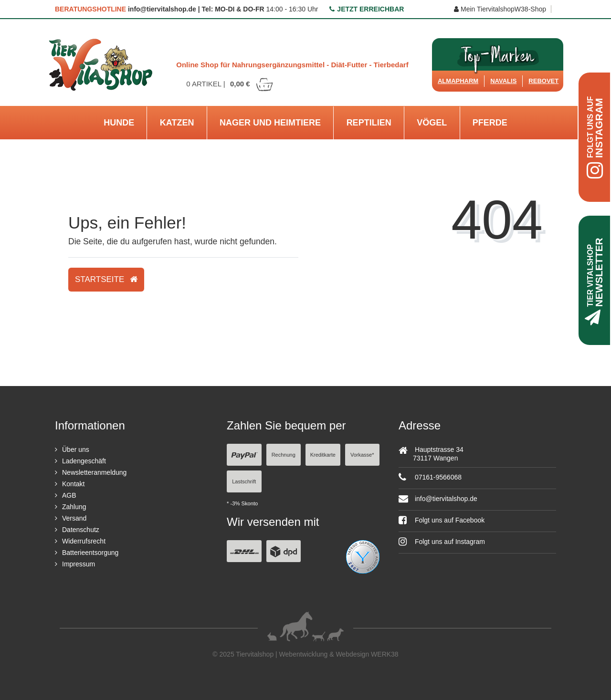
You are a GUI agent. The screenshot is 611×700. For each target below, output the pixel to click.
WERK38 (385, 654)
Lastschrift (244, 481)
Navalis (503, 81)
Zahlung (74, 507)
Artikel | (230, 84)
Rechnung (284, 455)
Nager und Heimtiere (270, 123)
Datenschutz (81, 530)
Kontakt (73, 484)
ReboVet (543, 81)
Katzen (177, 123)
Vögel (432, 123)
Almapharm (458, 81)
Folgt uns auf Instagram (442, 542)
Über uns (76, 449)
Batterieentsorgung (90, 553)
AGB (69, 495)
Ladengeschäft (84, 461)
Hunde (119, 123)
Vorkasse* (362, 455)
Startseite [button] (106, 279)
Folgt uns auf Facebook (442, 520)
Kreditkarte (323, 455)
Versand (74, 518)
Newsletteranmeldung (94, 472)
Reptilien (369, 123)
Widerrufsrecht (84, 541)
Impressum (79, 564)
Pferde (490, 123)
